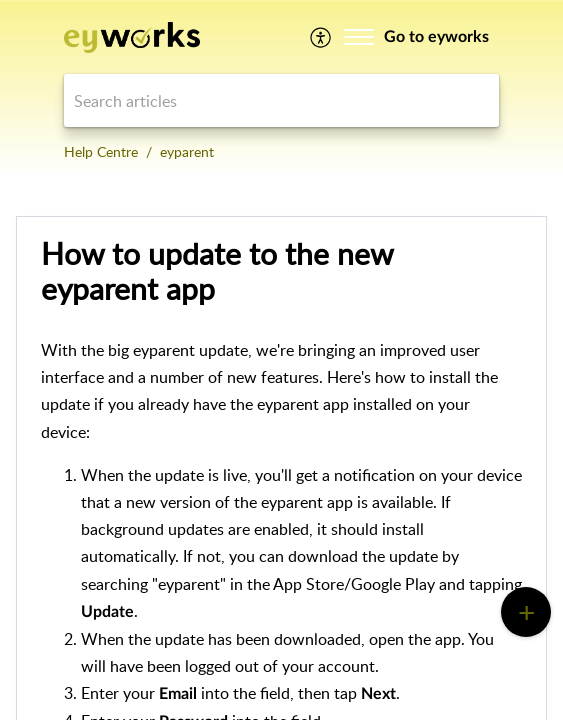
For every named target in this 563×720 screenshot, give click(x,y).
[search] (281, 100)
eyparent (187, 151)
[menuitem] (321, 37)
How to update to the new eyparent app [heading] (217, 271)
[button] (321, 37)
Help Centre (101, 151)
